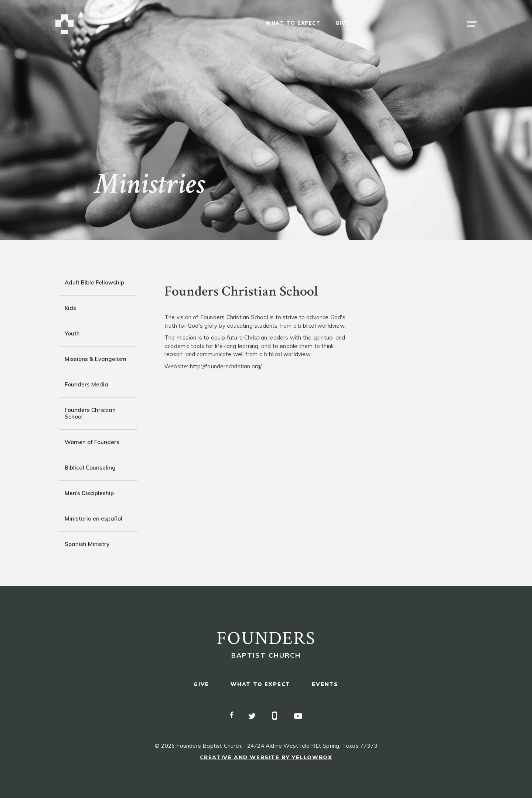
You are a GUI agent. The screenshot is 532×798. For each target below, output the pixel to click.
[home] (65, 24)
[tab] (98, 282)
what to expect (293, 23)
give (342, 23)
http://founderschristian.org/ (226, 366)
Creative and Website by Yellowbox (266, 757)
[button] (472, 24)
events (325, 684)
